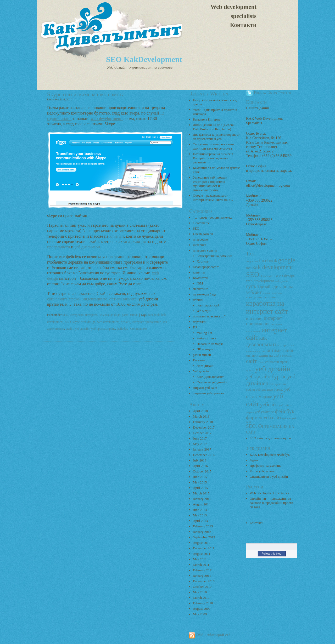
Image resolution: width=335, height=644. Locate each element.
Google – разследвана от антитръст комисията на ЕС (213, 198)
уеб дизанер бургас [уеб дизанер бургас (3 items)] (269, 389)
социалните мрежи (64, 299)
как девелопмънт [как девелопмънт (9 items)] (261, 341)
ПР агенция (205, 349)
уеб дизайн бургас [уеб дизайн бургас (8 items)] (266, 377)
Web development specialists (233, 12)
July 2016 (200, 460)
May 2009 (200, 614)
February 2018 (203, 422)
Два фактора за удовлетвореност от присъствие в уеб (216, 137)
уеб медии (204, 311)
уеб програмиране (103, 329)
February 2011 (203, 570)
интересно (77, 315)
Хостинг (203, 261)
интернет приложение (146, 322)
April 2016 (200, 466)
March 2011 (201, 565)
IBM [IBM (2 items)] (249, 268)
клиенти (117, 236)
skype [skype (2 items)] (263, 276)
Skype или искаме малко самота (86, 94)
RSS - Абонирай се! (209, 635)
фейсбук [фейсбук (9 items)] (285, 411)
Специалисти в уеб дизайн (269, 477)
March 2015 (201, 493)
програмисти (59, 247)
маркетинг (200, 289)
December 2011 (204, 548)
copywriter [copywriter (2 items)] (252, 261)
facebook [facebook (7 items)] (268, 261)
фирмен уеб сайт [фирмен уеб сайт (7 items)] (264, 417)
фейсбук (122, 329)
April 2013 (200, 521)
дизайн (125, 322)
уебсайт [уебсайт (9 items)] (269, 404)
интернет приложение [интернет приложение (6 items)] (264, 321)
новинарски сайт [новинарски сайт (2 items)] (256, 351)
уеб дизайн (82, 329)
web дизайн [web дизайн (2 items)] (282, 281)
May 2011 (200, 559)
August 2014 (202, 504)
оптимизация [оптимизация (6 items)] (280, 350)
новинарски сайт (209, 305)
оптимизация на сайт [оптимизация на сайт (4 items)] (264, 355)
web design (88, 322)
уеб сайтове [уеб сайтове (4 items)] (264, 412)
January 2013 (202, 532)
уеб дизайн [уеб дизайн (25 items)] (273, 369)
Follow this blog (272, 554)
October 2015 (202, 471)
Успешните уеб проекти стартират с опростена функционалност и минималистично (210, 184)
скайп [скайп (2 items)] (261, 362)
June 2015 (200, 477)
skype (76, 322)
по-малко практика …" (209, 316)
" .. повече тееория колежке (213, 217)
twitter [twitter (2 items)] (271, 276)
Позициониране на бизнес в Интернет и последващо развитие (213, 158)
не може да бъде (109, 315)
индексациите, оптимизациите (110, 299)
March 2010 (201, 598)
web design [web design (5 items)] (285, 275)
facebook (154, 315)
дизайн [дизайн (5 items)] (266, 287)
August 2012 (202, 543)
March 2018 (201, 416)
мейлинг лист (206, 338)
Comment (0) (138, 329)
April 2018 (200, 411)
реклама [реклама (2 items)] (287, 356)
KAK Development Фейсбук (270, 455)
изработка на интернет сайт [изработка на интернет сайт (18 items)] (267, 307)
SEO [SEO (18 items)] (253, 275)
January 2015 (202, 499)
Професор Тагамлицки (266, 466)
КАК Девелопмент (210, 377)
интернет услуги (205, 250)
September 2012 (204, 537)
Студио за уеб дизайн (212, 382)
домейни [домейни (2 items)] (277, 293)
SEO (65, 315)
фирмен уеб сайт (205, 388)
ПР (195, 327)
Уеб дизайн (201, 371)
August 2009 (202, 609)
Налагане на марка (210, 344)
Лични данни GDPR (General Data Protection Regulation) (214, 127)
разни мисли (130, 315)
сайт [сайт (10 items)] (251, 361)
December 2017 (204, 427)
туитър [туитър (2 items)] (250, 370)
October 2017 (202, 433)
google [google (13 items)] (287, 260)
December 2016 (204, 455)
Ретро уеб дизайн (262, 471)
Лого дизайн (205, 366)
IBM (200, 283)
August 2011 (202, 554)
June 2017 (200, 438)
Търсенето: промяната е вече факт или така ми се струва (214, 146)
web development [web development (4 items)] (260, 281)
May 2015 (200, 482)
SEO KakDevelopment (144, 59)
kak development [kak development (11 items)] (272, 267)
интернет (91, 315)
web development (108, 322)
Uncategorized (203, 234)
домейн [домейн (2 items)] (267, 293)
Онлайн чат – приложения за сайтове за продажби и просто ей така (271, 503)
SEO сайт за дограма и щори (270, 438)
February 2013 (203, 526)
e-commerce (201, 223)
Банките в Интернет (207, 119)
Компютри (200, 278)
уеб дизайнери (87, 247)
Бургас (255, 460)
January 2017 (202, 449)
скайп (69, 329)
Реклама (199, 360)
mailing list (204, 333)
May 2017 (200, 444)
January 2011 (202, 576)
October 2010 (202, 587)
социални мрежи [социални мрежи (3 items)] (277, 362)
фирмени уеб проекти (208, 393)
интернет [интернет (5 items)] (254, 318)
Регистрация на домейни (214, 256)
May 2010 (200, 592)
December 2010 (204, 581)
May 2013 (200, 515)
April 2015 (200, 488)
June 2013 (200, 510)
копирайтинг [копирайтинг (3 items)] (287, 345)
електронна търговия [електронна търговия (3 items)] (261, 297)
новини (198, 300)
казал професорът (206, 267)
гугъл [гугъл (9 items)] (252, 286)
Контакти (243, 25)
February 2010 (203, 603)
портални (200, 322)
